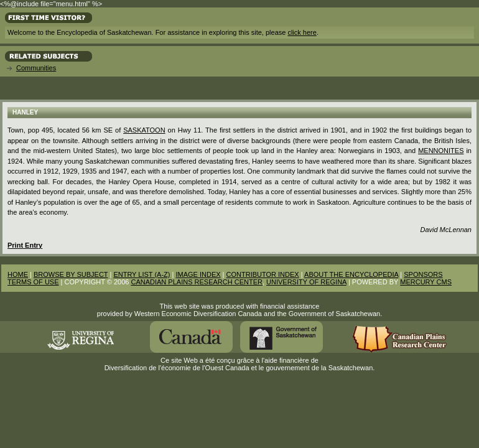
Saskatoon (144, 130)
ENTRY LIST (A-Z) (142, 274)
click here (302, 32)
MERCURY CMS (426, 282)
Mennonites (441, 151)
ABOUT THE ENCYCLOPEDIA (351, 274)
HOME (18, 274)
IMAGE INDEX (198, 274)
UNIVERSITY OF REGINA (306, 282)
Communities (36, 68)
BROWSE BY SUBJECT (71, 274)
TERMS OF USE (33, 282)
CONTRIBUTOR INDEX (263, 274)
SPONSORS (423, 274)
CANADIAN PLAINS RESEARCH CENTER (197, 282)
